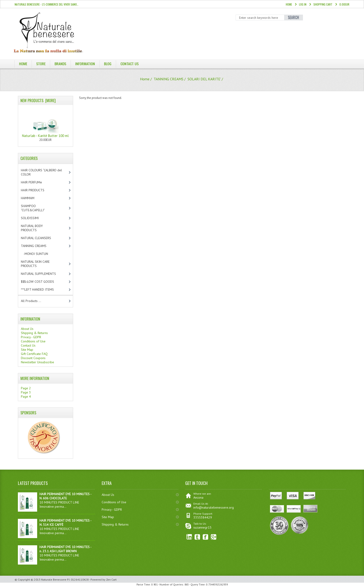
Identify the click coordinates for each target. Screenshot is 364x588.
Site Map (27, 350)
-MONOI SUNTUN (38, 254)
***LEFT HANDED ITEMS (42, 289)
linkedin (189, 537)
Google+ (214, 537)
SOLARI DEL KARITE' (204, 79)
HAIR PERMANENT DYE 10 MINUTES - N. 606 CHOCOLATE (65, 496)
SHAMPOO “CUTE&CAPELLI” (38, 208)
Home (289, 4)
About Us (27, 329)
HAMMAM (32, 198)
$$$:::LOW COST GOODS (41, 282)
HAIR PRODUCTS (37, 190)
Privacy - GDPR (31, 337)
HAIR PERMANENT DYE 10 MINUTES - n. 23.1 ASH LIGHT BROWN (65, 549)
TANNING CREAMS (169, 79)
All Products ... (31, 301)
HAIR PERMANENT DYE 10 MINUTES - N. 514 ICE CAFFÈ (65, 523)
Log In (303, 4)
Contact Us (130, 64)
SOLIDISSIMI (34, 218)
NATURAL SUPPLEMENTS (42, 274)
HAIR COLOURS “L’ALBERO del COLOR (41, 172)
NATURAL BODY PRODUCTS (34, 228)
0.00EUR (344, 4)
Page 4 (26, 396)
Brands (60, 64)
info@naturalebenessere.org (214, 507)
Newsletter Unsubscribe (37, 362)
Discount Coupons (33, 358)
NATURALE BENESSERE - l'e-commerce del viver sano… (47, 4)
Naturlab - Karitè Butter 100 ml (45, 123)
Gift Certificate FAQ (34, 354)
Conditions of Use (33, 341)
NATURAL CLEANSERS (40, 238)
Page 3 (26, 392)
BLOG (108, 64)
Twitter (197, 537)
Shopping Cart (323, 4)
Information (85, 64)
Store (41, 64)
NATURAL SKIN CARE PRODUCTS (35, 264)
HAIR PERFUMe (35, 182)
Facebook (206, 537)
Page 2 (26, 388)
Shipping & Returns (34, 333)
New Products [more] (38, 101)
